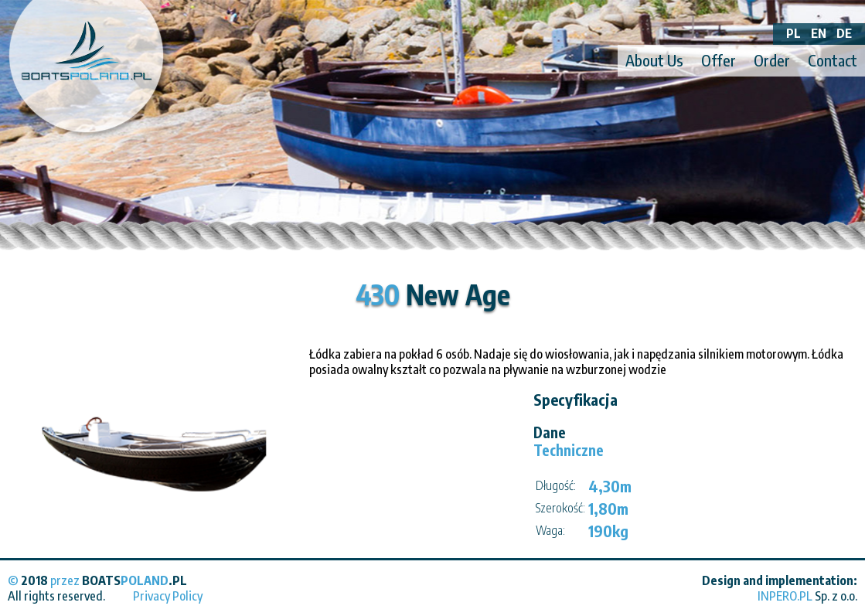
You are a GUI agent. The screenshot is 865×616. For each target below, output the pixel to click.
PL (793, 33)
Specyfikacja (576, 399)
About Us (654, 60)
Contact (833, 60)
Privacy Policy (168, 596)
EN (819, 33)
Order (772, 60)
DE (844, 33)
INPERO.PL (785, 596)
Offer (719, 60)
